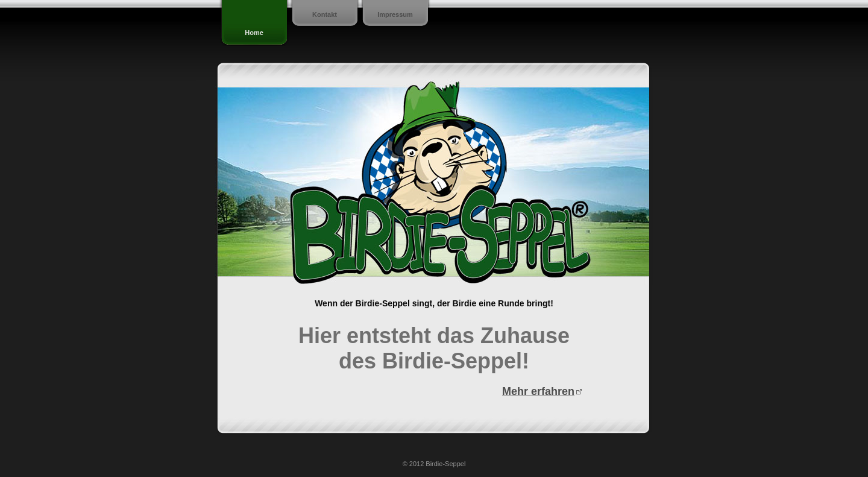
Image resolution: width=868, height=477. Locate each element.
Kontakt (325, 14)
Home (254, 33)
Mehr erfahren (538, 391)
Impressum (395, 14)
